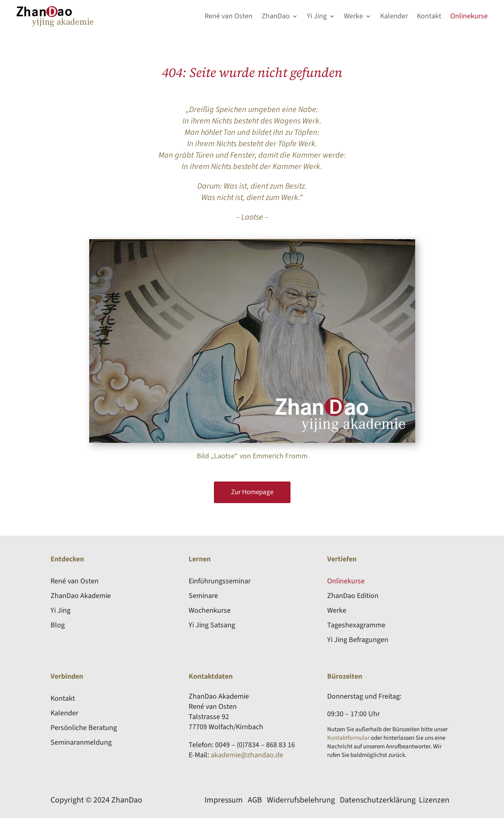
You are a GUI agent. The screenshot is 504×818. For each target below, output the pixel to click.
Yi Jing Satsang (212, 625)
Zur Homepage (252, 492)
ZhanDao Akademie (81, 596)
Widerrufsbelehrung (301, 800)
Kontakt (429, 16)
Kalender (394, 16)
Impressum (224, 800)
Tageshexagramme (356, 625)
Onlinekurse (469, 16)
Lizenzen (434, 800)
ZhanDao (276, 16)
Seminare (203, 596)
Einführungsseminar (220, 581)
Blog (58, 625)
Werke (353, 16)
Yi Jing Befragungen (358, 640)
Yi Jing (317, 16)
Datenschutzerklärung (378, 800)
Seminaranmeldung (81, 742)
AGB (255, 800)
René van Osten (229, 16)
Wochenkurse (210, 610)
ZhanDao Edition (353, 596)
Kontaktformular (348, 738)
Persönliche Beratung (84, 728)
